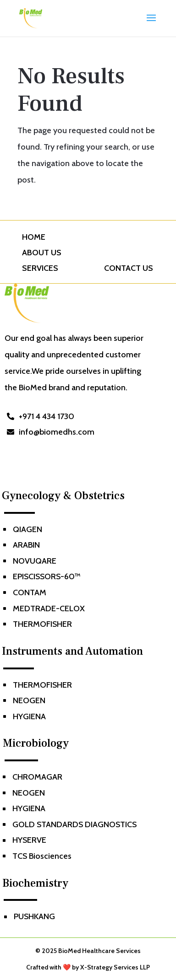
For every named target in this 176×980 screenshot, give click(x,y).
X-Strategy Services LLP (115, 967)
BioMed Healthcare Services (99, 951)
